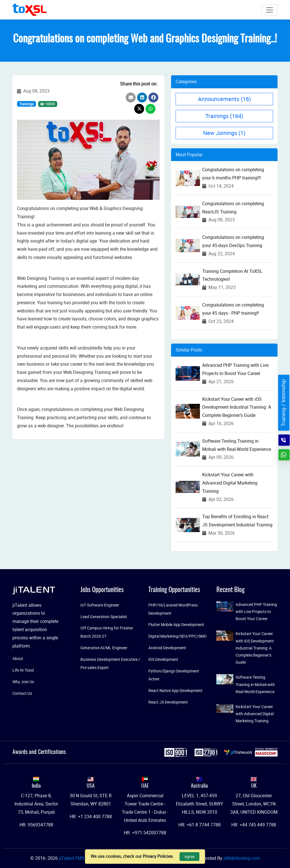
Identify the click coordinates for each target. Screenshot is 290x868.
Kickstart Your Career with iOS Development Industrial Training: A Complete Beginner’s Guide (237, 407)
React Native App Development (175, 690)
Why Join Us (23, 682)
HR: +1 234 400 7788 (91, 816)
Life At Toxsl (23, 670)
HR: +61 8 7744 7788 (200, 825)
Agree (189, 857)
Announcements (224, 99)
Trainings (26, 104)
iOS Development (163, 659)
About (18, 658)
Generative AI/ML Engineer (104, 648)
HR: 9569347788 (36, 825)
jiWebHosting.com (242, 858)
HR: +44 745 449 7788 (254, 825)
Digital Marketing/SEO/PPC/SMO (178, 636)
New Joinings (224, 133)
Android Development (167, 648)
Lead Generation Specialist (104, 617)
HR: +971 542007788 (145, 833)
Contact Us (22, 693)
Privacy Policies (158, 856)
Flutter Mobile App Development (176, 624)
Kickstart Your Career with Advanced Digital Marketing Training (230, 483)
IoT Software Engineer (100, 605)
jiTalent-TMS (72, 858)
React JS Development (168, 702)
